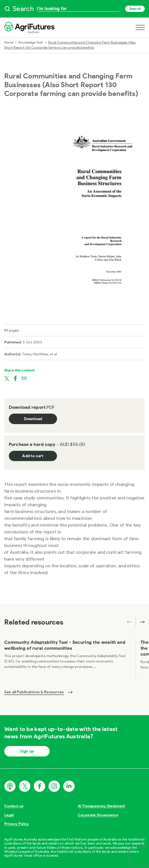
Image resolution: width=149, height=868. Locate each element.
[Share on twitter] (7, 378)
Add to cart (33, 456)
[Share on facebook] (15, 378)
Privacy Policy (17, 824)
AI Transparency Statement (101, 806)
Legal (9, 815)
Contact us (14, 806)
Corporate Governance (98, 815)
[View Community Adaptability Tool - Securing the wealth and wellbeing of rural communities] (68, 658)
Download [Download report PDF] (33, 419)
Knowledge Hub (31, 42)
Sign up (27, 751)
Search (135, 9)
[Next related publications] (140, 622)
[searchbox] (74, 9)
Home (9, 42)
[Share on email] (24, 378)
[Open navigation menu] (140, 27)
